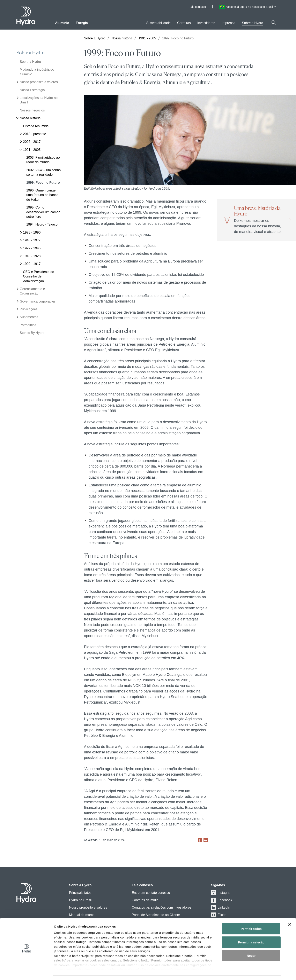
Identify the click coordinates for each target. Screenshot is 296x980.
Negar (251, 944)
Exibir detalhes (229, 972)
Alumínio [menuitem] (62, 23)
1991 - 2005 (147, 38)
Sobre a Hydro (31, 53)
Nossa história (122, 38)
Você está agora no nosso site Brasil (251, 7)
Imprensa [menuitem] (228, 23)
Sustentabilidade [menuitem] (158, 23)
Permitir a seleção (251, 931)
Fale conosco (197, 7)
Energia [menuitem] (82, 23)
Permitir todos (251, 917)
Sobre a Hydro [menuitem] (253, 23)
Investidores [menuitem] (206, 23)
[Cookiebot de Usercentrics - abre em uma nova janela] (27, 972)
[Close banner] (290, 913)
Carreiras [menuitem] (184, 23)
